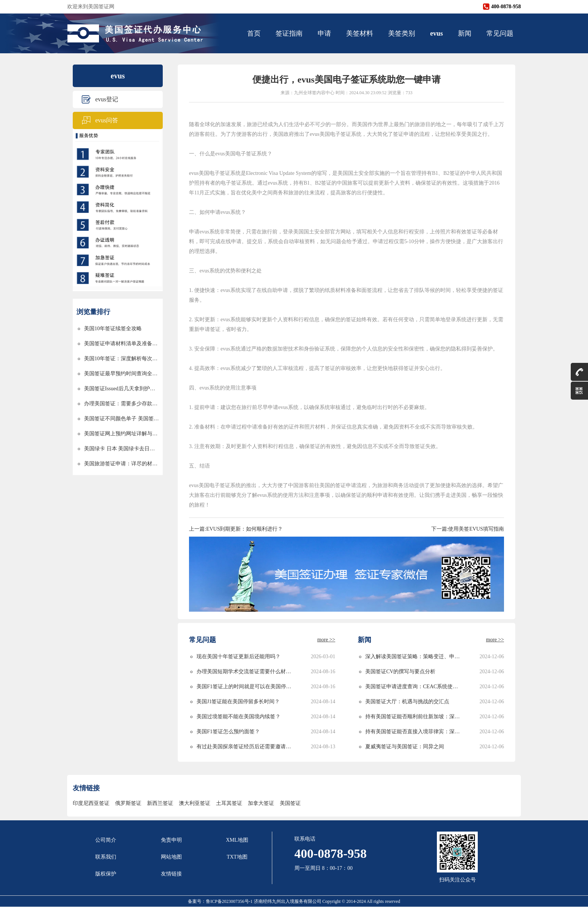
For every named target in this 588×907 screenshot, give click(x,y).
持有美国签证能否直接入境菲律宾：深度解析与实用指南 (414, 732)
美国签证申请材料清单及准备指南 (121, 344)
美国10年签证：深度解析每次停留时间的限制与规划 (121, 359)
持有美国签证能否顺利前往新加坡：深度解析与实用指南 (414, 717)
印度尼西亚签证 (91, 803)
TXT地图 (237, 857)
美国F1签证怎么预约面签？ (228, 732)
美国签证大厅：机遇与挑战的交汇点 (407, 702)
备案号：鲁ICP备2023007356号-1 (221, 901)
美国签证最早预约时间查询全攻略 (121, 374)
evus (436, 33)
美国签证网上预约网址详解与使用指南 (121, 434)
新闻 (465, 33)
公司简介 (106, 840)
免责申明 (171, 840)
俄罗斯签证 (128, 803)
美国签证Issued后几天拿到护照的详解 (121, 389)
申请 (324, 33)
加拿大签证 (261, 803)
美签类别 (402, 33)
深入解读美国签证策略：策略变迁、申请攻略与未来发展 (414, 657)
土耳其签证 (229, 803)
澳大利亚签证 (195, 803)
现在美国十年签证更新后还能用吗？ (238, 657)
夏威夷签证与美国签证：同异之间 (405, 747)
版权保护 (106, 874)
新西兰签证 (160, 803)
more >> (326, 640)
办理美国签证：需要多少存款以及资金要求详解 (121, 404)
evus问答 (107, 120)
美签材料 (360, 33)
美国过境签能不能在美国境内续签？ (238, 717)
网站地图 (171, 857)
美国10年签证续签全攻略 (113, 329)
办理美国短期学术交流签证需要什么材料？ (245, 672)
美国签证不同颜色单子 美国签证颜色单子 (121, 419)
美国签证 (290, 803)
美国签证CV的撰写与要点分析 (400, 672)
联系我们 (106, 857)
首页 (254, 33)
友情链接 (171, 874)
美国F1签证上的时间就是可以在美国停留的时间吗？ (245, 687)
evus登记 (107, 99)
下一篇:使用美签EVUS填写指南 (468, 529)
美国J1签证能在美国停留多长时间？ (238, 702)
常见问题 (500, 33)
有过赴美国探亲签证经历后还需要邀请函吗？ (245, 747)
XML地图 (237, 840)
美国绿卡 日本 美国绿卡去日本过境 (121, 449)
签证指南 (289, 33)
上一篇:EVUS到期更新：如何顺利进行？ (236, 529)
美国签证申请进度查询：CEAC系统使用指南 (414, 687)
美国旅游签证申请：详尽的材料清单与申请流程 (121, 464)
